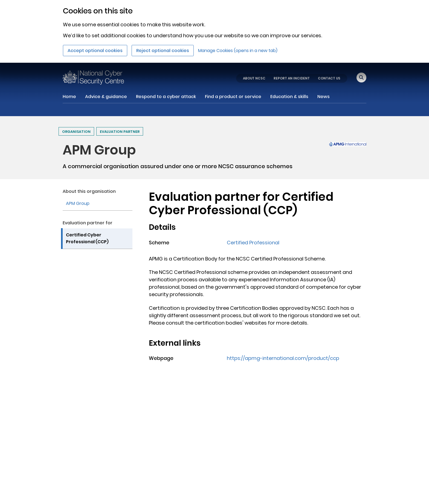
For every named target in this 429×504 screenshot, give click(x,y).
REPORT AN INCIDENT (292, 78)
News (324, 97)
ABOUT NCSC (254, 78)
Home (69, 97)
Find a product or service (233, 97)
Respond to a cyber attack (166, 97)
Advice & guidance (106, 97)
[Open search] (361, 78)
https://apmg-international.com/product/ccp (283, 358)
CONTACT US (329, 78)
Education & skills (289, 97)
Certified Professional (253, 243)
